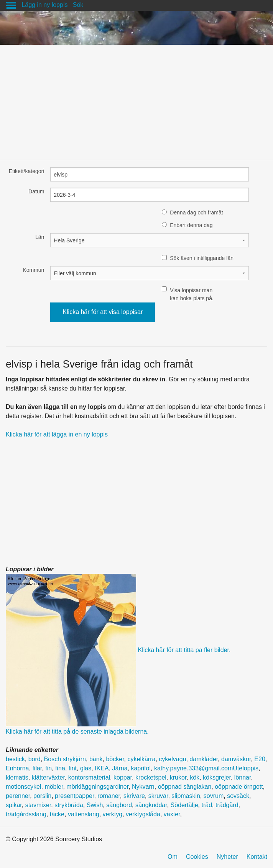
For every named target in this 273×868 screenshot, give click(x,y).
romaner (109, 796)
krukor (178, 777)
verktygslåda (143, 814)
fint (73, 768)
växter (172, 814)
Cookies (197, 857)
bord (35, 759)
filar (37, 768)
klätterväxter (48, 777)
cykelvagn (172, 759)
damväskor (236, 759)
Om (173, 857)
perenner (18, 796)
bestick (15, 759)
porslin (42, 796)
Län (40, 237)
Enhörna (17, 768)
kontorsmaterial (89, 777)
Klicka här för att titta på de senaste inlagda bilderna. (77, 732)
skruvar (158, 796)
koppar (123, 777)
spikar (14, 805)
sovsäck (238, 796)
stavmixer (38, 805)
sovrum (214, 796)
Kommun (33, 270)
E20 (260, 759)
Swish (95, 805)
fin (49, 768)
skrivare (134, 796)
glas (86, 768)
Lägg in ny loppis (44, 5)
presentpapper (74, 796)
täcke (57, 814)
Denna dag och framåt (197, 213)
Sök (78, 5)
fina (60, 768)
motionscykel (23, 787)
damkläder (204, 759)
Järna (120, 768)
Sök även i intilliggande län (202, 258)
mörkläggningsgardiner (97, 787)
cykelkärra (142, 759)
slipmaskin (186, 796)
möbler (54, 787)
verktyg (113, 814)
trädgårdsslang (26, 814)
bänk (96, 759)
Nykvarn (143, 787)
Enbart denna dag (191, 225)
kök (195, 777)
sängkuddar (151, 805)
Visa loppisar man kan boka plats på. (192, 294)
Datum (36, 191)
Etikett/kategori (27, 171)
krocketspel (151, 777)
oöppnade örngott (239, 787)
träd (207, 805)
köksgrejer (217, 777)
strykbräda (69, 805)
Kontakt (257, 857)
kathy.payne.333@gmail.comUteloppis (206, 768)
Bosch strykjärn (65, 759)
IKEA (102, 768)
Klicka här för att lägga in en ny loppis (57, 434)
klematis (17, 777)
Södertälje (184, 805)
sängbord (119, 805)
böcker (115, 759)
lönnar (243, 777)
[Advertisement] (136, 98)
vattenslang (84, 814)
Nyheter (227, 857)
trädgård (227, 805)
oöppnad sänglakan (185, 787)
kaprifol (141, 768)
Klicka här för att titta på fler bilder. (184, 650)
